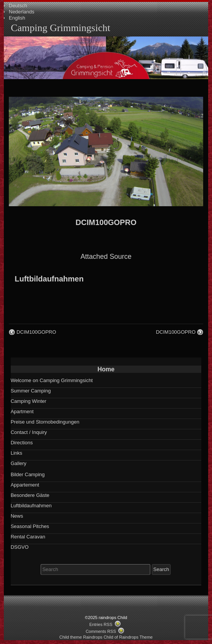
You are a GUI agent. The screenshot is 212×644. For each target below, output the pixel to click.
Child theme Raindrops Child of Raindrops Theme (106, 637)
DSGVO (20, 547)
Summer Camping (31, 391)
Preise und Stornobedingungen (45, 422)
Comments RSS (101, 631)
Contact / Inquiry (29, 432)
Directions (22, 443)
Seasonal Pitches (30, 526)
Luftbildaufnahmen (49, 279)
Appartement (25, 485)
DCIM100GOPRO (106, 222)
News (17, 516)
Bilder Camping (28, 474)
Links (16, 453)
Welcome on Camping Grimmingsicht (52, 380)
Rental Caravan (28, 537)
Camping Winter (29, 401)
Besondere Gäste (30, 495)
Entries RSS (101, 624)
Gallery (19, 463)
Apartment (22, 411)
